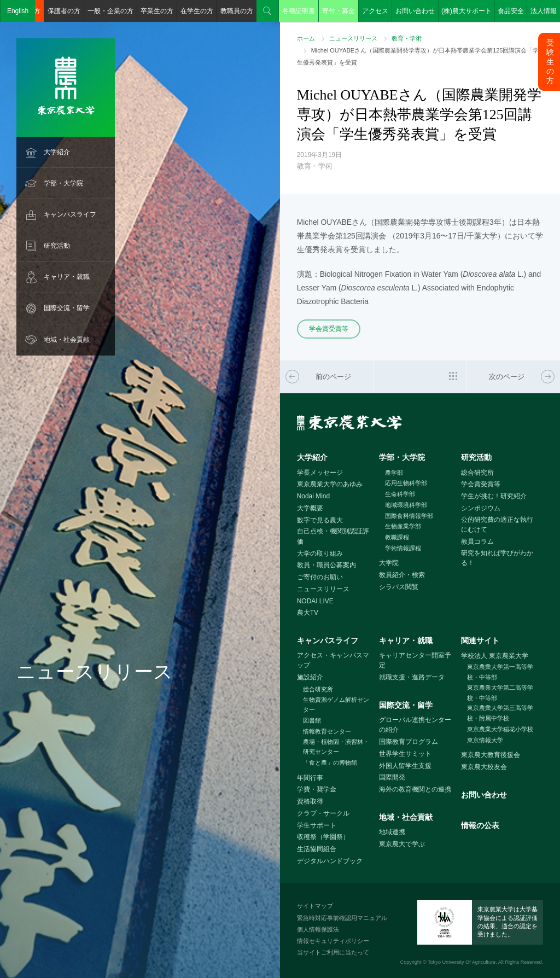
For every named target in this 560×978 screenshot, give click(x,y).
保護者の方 (64, 11)
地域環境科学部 (406, 505)
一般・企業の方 (110, 11)
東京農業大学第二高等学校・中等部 (500, 693)
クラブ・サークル (323, 813)
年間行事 (310, 778)
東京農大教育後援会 (491, 755)
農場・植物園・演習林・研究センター (336, 747)
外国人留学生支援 (405, 766)
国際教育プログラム (409, 742)
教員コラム (477, 542)
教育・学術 (407, 38)
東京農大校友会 (484, 767)
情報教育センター (327, 731)
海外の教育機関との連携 (415, 789)
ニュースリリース (353, 38)
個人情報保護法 (318, 929)
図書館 (312, 720)
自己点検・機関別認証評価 (333, 536)
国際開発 (392, 777)
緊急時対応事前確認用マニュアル (342, 918)
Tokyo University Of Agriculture (462, 962)
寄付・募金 (339, 11)
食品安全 (511, 11)
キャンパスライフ (70, 214)
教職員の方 (237, 11)
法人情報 (544, 11)
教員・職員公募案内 (326, 565)
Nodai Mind (313, 496)
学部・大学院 (63, 183)
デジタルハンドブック (330, 861)
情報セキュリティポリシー (333, 941)
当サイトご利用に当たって (333, 952)
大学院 (389, 563)
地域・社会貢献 (67, 340)
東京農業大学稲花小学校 (500, 729)
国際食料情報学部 (409, 516)
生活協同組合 (317, 849)
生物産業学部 (403, 526)
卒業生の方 (157, 11)
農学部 (394, 473)
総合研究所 (477, 473)
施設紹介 (310, 677)
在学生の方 (197, 11)
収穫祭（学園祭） (323, 837)
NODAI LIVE (315, 601)
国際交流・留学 (67, 308)
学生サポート (317, 825)
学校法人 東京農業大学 (495, 656)
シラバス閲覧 (399, 587)
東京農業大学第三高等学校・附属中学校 (500, 713)
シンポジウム (481, 508)
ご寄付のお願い (320, 577)
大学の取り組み (320, 554)
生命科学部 (400, 494)
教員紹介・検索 (402, 575)
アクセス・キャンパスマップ (333, 660)
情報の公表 (480, 825)
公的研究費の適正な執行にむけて (497, 525)
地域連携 (392, 832)
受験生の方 (550, 62)
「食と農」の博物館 (330, 762)
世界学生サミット (405, 754)
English (18, 11)
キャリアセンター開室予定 (415, 660)
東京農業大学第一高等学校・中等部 (500, 672)
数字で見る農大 (320, 520)
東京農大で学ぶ (402, 844)
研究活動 (57, 246)
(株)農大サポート (466, 11)
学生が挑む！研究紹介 (494, 496)
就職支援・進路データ (412, 677)
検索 (267, 11)
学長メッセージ (320, 473)
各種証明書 (299, 11)
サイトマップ (315, 906)
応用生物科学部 (406, 483)
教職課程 (397, 537)
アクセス (375, 11)
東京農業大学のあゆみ (330, 484)
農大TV (308, 613)
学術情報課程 (403, 548)
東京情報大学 (485, 740)
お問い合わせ (415, 11)
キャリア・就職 (67, 277)
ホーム (306, 38)
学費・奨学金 (317, 789)
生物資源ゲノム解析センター (336, 705)
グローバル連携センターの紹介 (415, 725)
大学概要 (310, 508)
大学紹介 (57, 152)
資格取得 (310, 801)
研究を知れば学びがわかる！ (497, 558)
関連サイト (480, 641)
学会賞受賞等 (329, 329)
